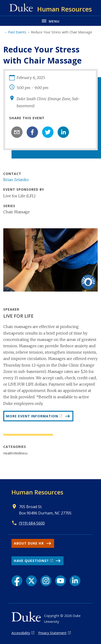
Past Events (17, 32)
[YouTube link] (60, 581)
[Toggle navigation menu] (50, 21)
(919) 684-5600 (32, 523)
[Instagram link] (46, 581)
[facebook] (32, 132)
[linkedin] (63, 132)
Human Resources (37, 492)
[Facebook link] (17, 581)
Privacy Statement (52, 633)
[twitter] (48, 132)
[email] (17, 132)
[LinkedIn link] (75, 581)
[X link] (31, 581)
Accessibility (21, 633)
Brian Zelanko (16, 180)
